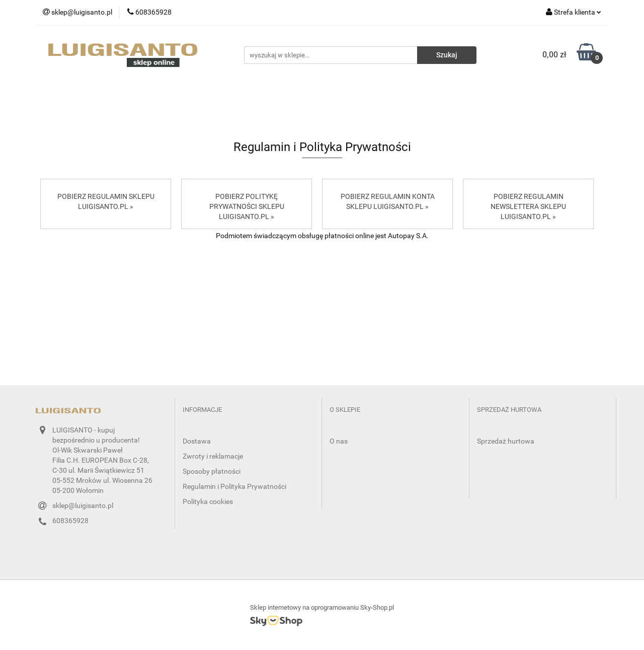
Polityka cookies (208, 501)
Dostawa (197, 441)
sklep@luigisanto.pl (83, 505)
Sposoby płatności (212, 471)
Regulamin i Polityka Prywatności (234, 486)
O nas (339, 441)
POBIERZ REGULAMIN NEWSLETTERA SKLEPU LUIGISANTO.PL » (528, 206)
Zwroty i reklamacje (213, 456)
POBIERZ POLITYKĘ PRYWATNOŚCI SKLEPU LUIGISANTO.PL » (247, 206)
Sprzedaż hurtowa (506, 441)
